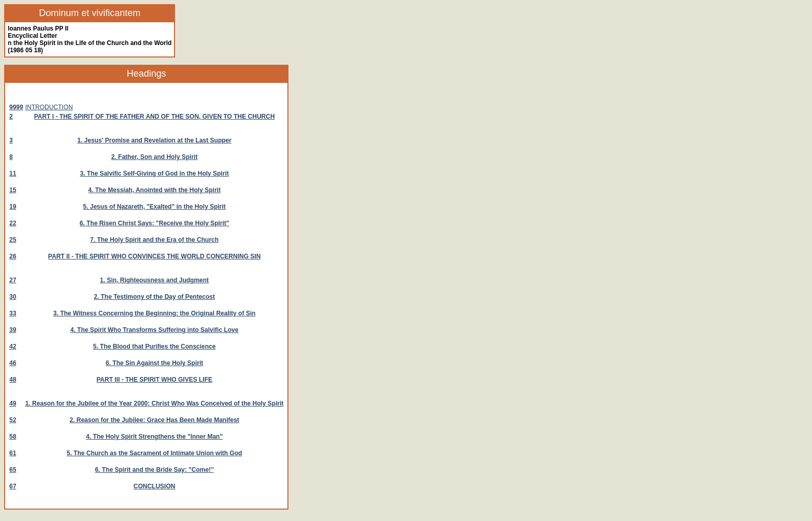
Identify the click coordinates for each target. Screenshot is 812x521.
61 (13, 453)
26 (13, 256)
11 (13, 173)
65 (13, 470)
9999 (16, 107)
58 (13, 437)
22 (13, 223)
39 (13, 330)
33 (13, 313)
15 (13, 190)
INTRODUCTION (49, 107)
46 (13, 363)
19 (13, 207)
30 (13, 297)
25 (13, 240)
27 (13, 280)
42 (13, 346)
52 (13, 420)
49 (13, 403)
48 (13, 380)
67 (13, 486)
